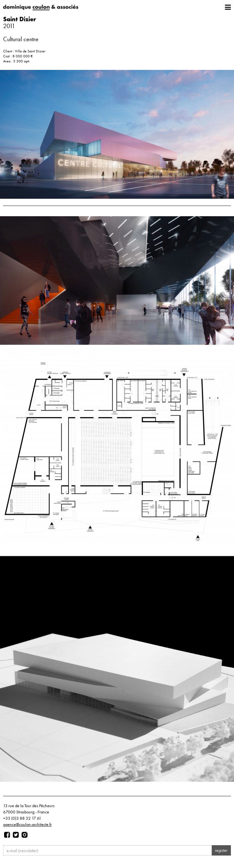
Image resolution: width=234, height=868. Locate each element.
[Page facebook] (7, 835)
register (221, 850)
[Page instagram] (25, 835)
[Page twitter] (16, 835)
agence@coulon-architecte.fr (27, 824)
